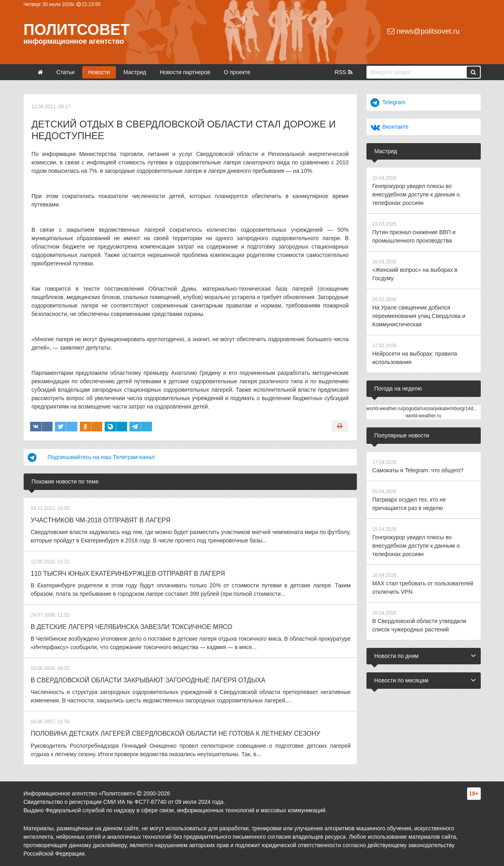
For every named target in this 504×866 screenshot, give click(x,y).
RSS (344, 72)
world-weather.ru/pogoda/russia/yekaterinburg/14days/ (424, 409)
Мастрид (135, 72)
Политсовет (77, 30)
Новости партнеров (185, 72)
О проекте (237, 72)
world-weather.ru (424, 416)
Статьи (65, 72)
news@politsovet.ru (423, 31)
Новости (99, 72)
